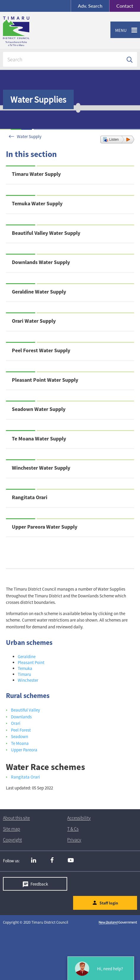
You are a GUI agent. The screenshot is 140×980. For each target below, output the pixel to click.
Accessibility (79, 818)
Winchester (28, 680)
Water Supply (29, 136)
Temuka (25, 668)
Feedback (39, 884)
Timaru (24, 674)
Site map (12, 829)
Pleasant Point (31, 662)
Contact (121, 6)
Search (90, 6)
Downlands (21, 717)
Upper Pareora (24, 750)
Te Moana (20, 743)
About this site (16, 818)
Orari (16, 723)
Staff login (109, 903)
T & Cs (73, 829)
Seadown (20, 736)
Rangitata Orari (25, 777)
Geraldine (27, 657)
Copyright (12, 840)
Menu (119, 30)
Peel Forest (21, 730)
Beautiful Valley (25, 710)
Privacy (74, 840)
